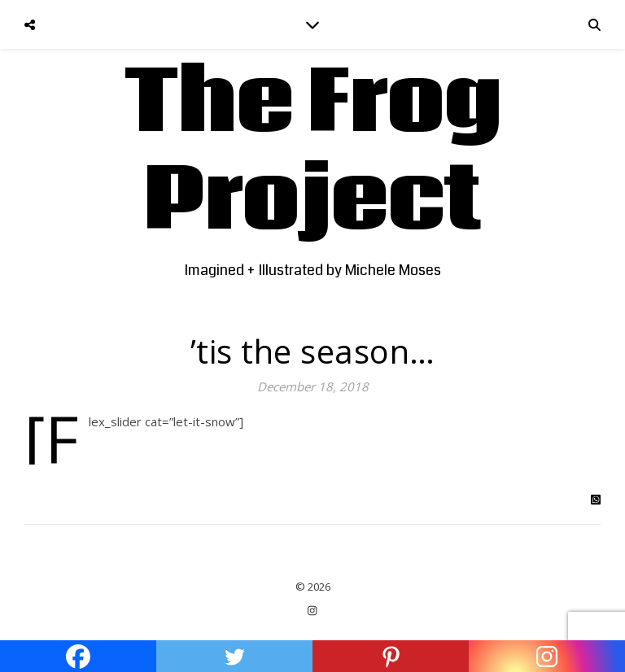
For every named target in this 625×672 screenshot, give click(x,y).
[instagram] (312, 611)
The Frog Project (313, 153)
